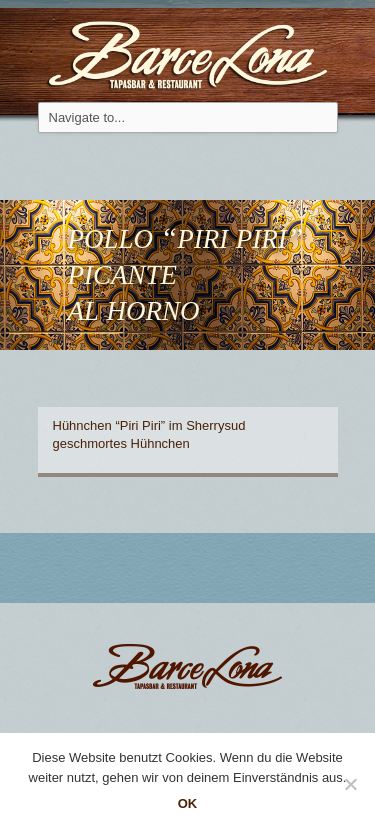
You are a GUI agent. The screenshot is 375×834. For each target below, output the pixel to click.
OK (188, 803)
